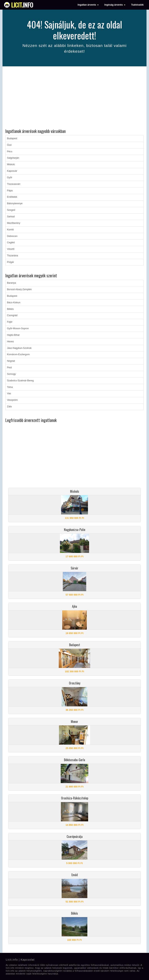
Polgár (11, 262)
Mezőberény (14, 223)
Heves (10, 342)
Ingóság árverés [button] (115, 5)
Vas (9, 393)
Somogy (12, 374)
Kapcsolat (27, 960)
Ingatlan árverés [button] (88, 5)
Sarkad (11, 217)
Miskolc (11, 164)
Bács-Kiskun (14, 302)
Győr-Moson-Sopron (18, 328)
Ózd (9, 145)
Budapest (12, 138)
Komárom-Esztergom (18, 354)
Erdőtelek (12, 197)
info (22, 5)
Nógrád (11, 361)
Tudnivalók (137, 5)
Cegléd (11, 242)
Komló (10, 230)
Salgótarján (13, 158)
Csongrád (12, 315)
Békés (10, 309)
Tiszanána (13, 256)
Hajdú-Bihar (13, 335)
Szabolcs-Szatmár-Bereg (20, 381)
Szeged (11, 210)
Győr (10, 177)
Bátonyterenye (15, 203)
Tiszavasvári (14, 184)
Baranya (12, 283)
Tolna (10, 387)
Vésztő (11, 249)
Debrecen (12, 236)
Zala (9, 407)
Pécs (10, 152)
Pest (10, 367)
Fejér (10, 322)
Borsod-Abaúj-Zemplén (19, 289)
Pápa (10, 191)
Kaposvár (12, 171)
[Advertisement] (74, 98)
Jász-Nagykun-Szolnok (19, 348)
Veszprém (12, 400)
